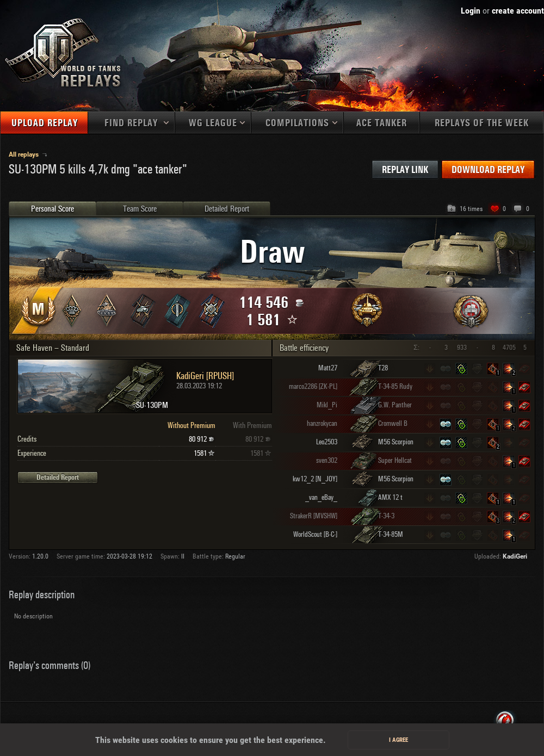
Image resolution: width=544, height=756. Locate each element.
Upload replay (45, 123)
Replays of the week (482, 123)
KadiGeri (515, 556)
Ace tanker (382, 123)
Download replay (488, 170)
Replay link (405, 170)
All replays (24, 154)
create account (518, 11)
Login (471, 11)
